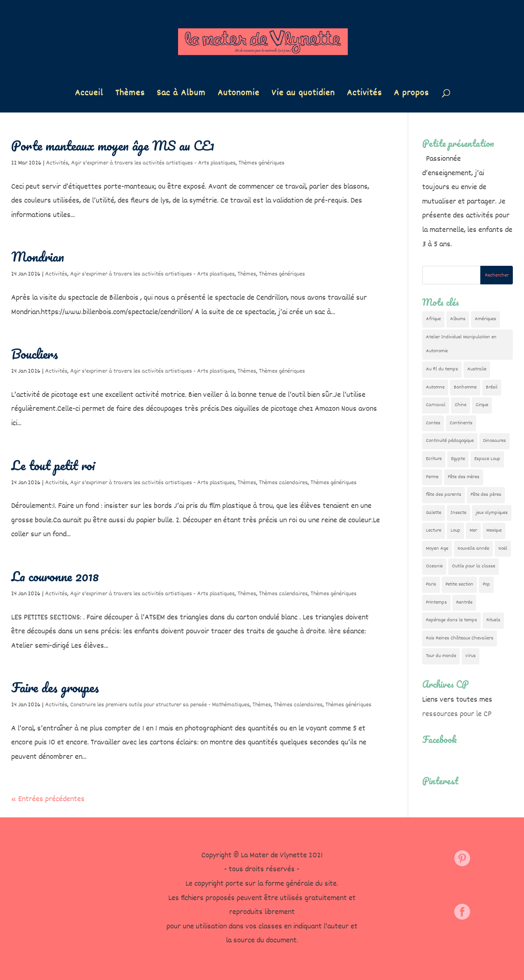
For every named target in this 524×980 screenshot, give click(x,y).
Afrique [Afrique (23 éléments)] (433, 319)
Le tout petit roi (53, 465)
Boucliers (35, 354)
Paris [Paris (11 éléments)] (431, 584)
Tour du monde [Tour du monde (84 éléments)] (441, 656)
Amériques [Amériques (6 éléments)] (485, 319)
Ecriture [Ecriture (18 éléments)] (434, 459)
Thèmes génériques (262, 163)
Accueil (89, 95)
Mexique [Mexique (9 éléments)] (494, 530)
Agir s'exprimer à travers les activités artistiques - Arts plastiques (153, 163)
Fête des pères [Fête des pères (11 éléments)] (486, 495)
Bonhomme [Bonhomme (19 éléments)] (465, 387)
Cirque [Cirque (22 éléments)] (482, 405)
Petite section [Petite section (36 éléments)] (459, 584)
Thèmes (130, 95)
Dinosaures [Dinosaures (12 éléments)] (494, 441)
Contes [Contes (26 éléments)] (433, 423)
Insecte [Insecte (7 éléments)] (458, 513)
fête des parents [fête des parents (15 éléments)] (444, 495)
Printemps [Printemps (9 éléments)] (436, 602)
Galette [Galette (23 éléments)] (434, 513)
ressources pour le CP (457, 714)
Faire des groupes (55, 687)
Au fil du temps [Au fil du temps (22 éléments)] (442, 369)
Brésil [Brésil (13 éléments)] (492, 387)
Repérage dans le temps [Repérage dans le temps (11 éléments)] (451, 620)
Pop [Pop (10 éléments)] (486, 584)
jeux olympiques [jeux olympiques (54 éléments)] (492, 513)
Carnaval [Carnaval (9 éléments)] (436, 405)
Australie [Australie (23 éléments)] (477, 369)
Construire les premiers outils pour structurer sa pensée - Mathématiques (160, 705)
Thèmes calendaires (283, 483)
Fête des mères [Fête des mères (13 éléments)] (464, 477)
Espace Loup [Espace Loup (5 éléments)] (487, 459)
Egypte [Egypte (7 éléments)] (458, 459)
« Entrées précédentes (48, 799)
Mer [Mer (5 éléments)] (473, 530)
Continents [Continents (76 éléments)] (461, 423)
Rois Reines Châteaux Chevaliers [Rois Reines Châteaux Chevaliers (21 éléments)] (460, 638)
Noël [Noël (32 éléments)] (503, 549)
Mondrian (38, 257)
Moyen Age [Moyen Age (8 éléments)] (437, 549)
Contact (96, 881)
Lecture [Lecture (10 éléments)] (434, 530)
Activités (364, 95)
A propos (411, 95)
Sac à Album (181, 95)
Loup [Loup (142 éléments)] (455, 530)
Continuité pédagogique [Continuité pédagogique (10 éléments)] (450, 441)
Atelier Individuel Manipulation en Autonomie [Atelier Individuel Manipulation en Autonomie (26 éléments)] (461, 344)
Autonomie (239, 95)
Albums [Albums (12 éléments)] (458, 319)
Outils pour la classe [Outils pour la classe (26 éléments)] (474, 566)
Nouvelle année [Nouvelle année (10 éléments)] (473, 549)
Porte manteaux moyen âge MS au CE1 (113, 145)
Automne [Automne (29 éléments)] (435, 387)
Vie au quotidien (303, 95)
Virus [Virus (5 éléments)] (471, 656)
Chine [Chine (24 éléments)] (461, 405)
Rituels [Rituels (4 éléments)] (493, 620)
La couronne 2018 (55, 576)
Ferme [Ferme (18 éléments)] (432, 477)
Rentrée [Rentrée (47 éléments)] (464, 602)
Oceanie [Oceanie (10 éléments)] (434, 566)
